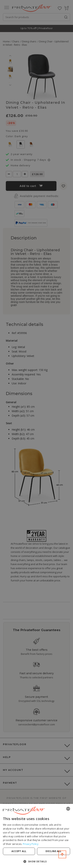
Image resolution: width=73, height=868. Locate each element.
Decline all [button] (53, 851)
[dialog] (36, 836)
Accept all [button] (19, 851)
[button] (36, 861)
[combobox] (68, 809)
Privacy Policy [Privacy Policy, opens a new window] (31, 844)
